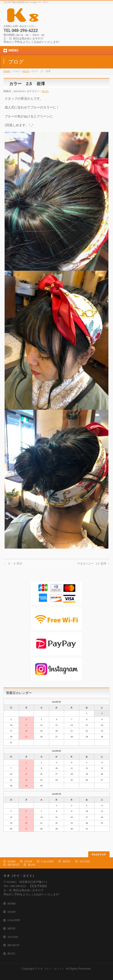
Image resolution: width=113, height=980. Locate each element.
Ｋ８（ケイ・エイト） (51, 969)
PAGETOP (99, 854)
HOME (7, 71)
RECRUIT (13, 865)
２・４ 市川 (13, 564)
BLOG (26, 71)
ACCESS (85, 861)
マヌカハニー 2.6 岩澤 (93, 564)
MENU (67, 861)
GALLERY (47, 861)
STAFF (28, 861)
